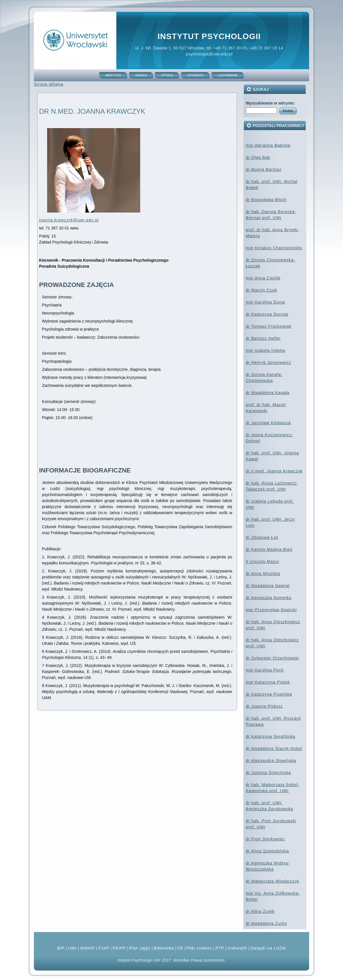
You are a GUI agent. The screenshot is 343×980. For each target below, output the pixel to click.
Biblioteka (164, 948)
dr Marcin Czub (262, 290)
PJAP (104, 948)
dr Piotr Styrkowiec (265, 839)
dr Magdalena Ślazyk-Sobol (274, 748)
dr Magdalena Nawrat (268, 586)
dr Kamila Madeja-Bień (269, 549)
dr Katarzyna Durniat (267, 314)
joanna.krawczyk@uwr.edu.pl (69, 220)
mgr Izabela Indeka (266, 350)
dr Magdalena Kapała (268, 393)
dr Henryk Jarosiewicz (269, 362)
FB (180, 948)
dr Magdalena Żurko (266, 923)
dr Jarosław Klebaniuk (269, 423)
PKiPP (119, 948)
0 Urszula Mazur (263, 562)
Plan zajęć (140, 948)
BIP (61, 948)
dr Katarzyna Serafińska (271, 736)
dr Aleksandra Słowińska (271, 761)
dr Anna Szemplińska (268, 851)
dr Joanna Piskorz (264, 706)
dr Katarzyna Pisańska (269, 694)
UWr (72, 948)
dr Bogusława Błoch (266, 200)
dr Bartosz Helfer (263, 338)
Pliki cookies (199, 948)
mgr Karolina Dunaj (266, 302)
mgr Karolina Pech (265, 670)
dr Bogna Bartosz (264, 169)
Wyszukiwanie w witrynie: (270, 103)
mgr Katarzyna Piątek (268, 682)
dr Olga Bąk (258, 157)
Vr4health (237, 948)
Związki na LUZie (268, 948)
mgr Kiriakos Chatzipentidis (274, 248)
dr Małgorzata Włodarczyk (273, 881)
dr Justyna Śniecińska (268, 773)
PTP (220, 948)
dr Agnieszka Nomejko (269, 598)
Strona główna (49, 84)
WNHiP (87, 948)
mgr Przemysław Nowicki (271, 610)
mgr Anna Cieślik (263, 278)
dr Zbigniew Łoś (262, 537)
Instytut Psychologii (209, 36)
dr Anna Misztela (263, 574)
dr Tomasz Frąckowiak (269, 326)
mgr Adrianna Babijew (268, 145)
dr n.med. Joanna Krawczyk (274, 471)
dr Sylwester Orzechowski (272, 658)
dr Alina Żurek (260, 911)
